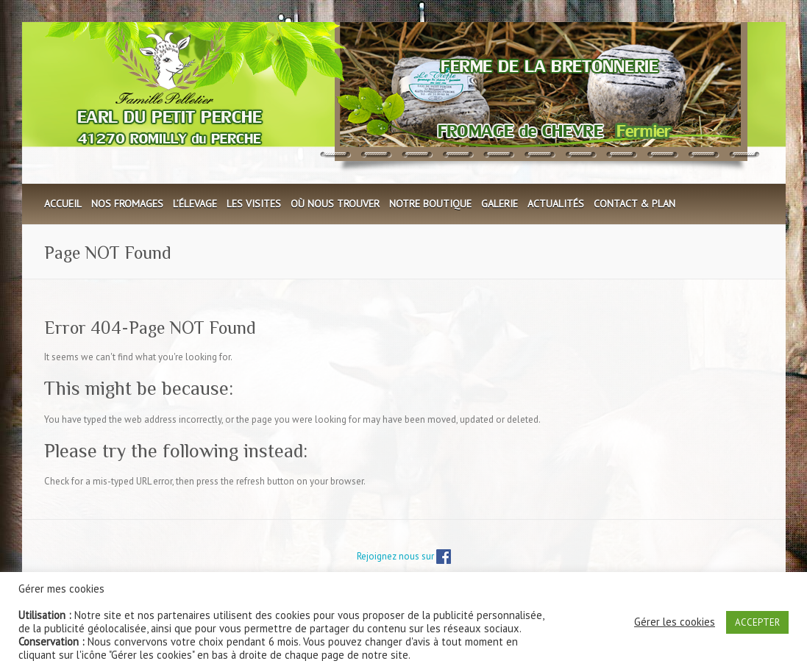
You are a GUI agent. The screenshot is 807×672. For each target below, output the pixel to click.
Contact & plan (634, 204)
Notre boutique (430, 204)
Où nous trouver (335, 204)
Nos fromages (127, 204)
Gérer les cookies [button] (675, 622)
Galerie (500, 204)
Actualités (556, 204)
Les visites (254, 204)
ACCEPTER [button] (757, 622)
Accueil (63, 204)
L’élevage (195, 204)
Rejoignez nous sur (404, 556)
